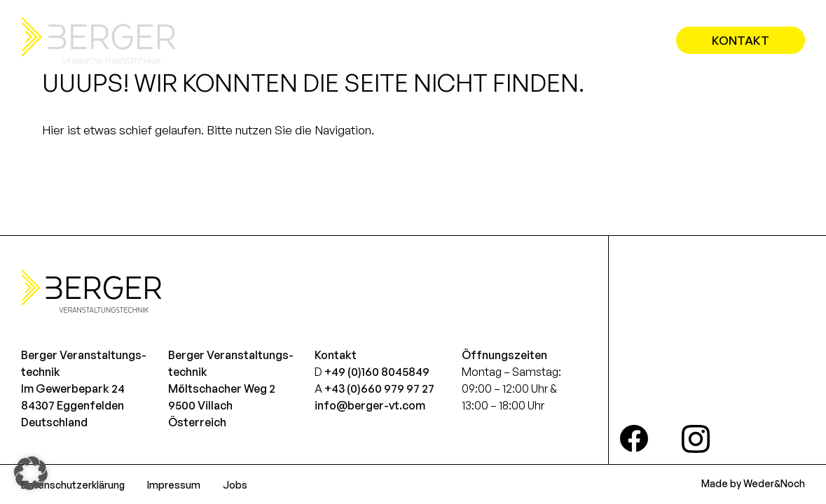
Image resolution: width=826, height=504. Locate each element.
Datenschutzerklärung (73, 485)
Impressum (174, 485)
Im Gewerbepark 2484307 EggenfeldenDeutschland (73, 405)
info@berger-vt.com (370, 405)
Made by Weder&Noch (753, 483)
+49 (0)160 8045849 (377, 372)
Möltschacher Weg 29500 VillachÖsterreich (222, 405)
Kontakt (741, 40)
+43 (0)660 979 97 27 (379, 388)
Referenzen (598, 40)
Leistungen (491, 40)
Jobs (235, 485)
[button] (31, 473)
